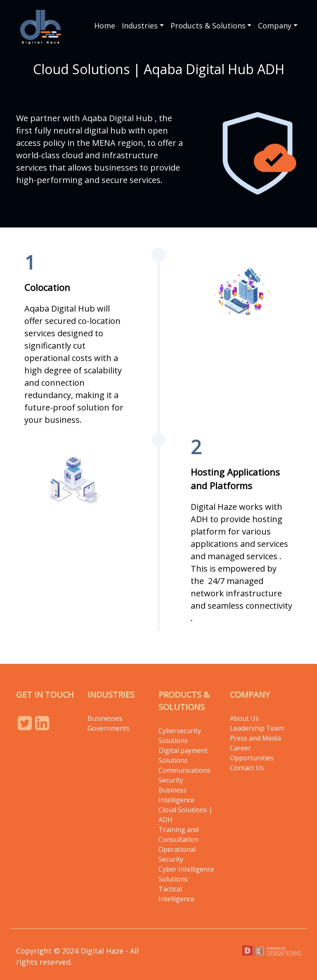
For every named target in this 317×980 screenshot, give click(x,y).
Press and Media (255, 738)
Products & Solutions (208, 26)
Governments (109, 728)
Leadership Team (257, 728)
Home (105, 26)
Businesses (105, 718)
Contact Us (247, 768)
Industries (140, 26)
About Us (244, 718)
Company (275, 26)
